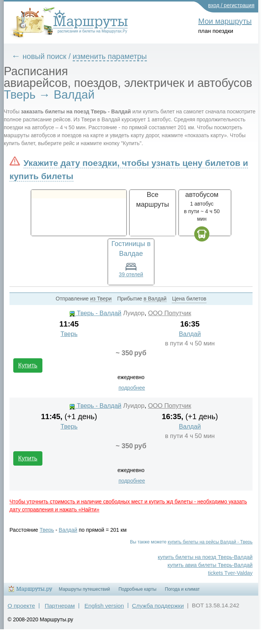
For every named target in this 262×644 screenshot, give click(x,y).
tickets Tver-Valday (230, 573)
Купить (28, 365)
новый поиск (45, 56)
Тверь (69, 334)
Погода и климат (182, 589)
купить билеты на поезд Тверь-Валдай (205, 557)
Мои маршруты (225, 21)
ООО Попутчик (170, 313)
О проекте (21, 606)
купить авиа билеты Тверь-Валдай (210, 565)
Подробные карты (137, 589)
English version (104, 606)
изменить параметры (110, 56)
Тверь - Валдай (95, 313)
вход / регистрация (232, 5)
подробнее (132, 388)
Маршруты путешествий (84, 589)
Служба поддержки (158, 606)
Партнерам (60, 606)
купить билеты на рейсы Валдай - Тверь (210, 542)
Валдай (190, 334)
